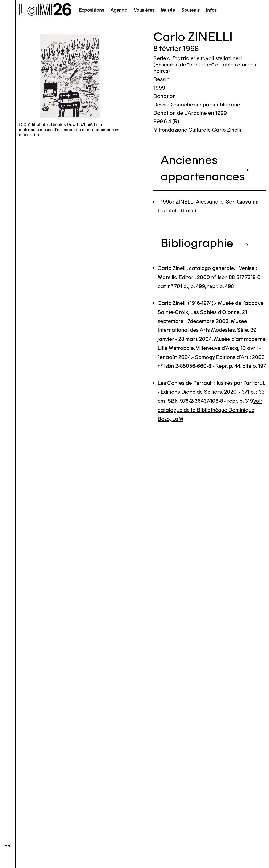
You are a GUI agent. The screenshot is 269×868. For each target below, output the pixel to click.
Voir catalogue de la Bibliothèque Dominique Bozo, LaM (210, 410)
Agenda (119, 10)
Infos (211, 10)
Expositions (92, 10)
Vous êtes (144, 10)
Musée (168, 10)
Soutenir (191, 10)
